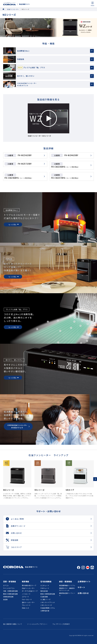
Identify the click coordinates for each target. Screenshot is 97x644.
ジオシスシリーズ (46, 605)
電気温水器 (44, 591)
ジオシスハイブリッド (48, 602)
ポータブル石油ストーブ (30, 591)
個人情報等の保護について (13, 624)
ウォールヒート (27, 599)
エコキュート (45, 585)
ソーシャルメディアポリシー (37, 624)
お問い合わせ (83, 593)
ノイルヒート (26, 594)
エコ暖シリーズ (45, 599)
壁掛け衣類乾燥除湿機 (10, 594)
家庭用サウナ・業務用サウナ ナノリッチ (67, 589)
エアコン (6, 585)
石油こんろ (25, 608)
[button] (95, 479)
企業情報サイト (84, 581)
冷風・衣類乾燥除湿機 (10, 591)
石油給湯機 (44, 597)
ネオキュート (45, 588)
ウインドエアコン (9, 588)
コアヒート (25, 597)
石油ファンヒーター (13, 9)
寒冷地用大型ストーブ (29, 585)
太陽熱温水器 (45, 611)
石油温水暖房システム (48, 608)
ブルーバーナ (26, 605)
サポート (81, 587)
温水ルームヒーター (28, 602)
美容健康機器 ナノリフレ (67, 585)
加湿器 (5, 599)
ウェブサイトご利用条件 (61, 624)
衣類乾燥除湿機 (8, 597)
